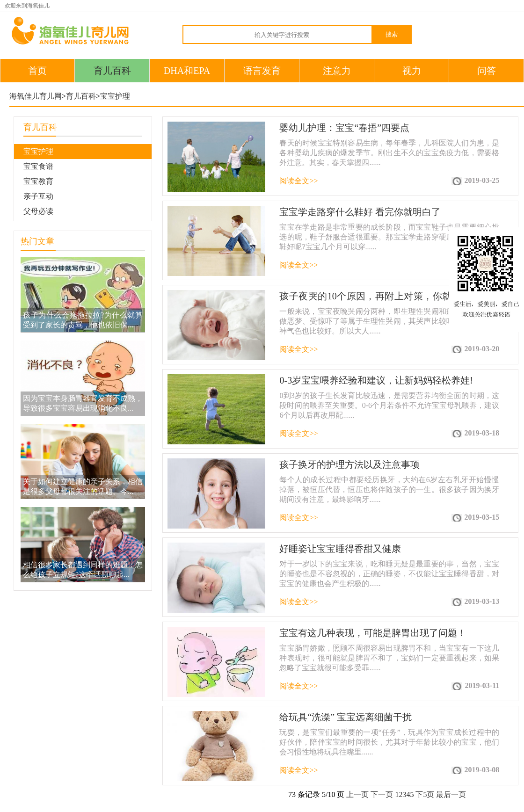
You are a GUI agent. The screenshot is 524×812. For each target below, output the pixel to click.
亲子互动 (38, 196)
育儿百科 (112, 71)
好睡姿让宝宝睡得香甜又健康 (340, 549)
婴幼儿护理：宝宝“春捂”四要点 (344, 128)
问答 (487, 71)
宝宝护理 (115, 96)
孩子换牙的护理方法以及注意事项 (349, 464)
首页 (37, 71)
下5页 (425, 794)
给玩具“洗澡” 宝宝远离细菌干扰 (346, 717)
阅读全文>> (298, 181)
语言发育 (262, 71)
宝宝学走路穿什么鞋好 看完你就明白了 (360, 212)
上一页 (357, 794)
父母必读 (38, 211)
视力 (412, 71)
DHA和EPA (187, 71)
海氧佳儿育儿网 (36, 96)
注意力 (337, 71)
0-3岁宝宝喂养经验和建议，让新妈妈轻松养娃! (376, 380)
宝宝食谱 (38, 166)
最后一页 (451, 794)
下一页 (382, 794)
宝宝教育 (38, 181)
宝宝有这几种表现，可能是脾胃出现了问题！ (373, 633)
